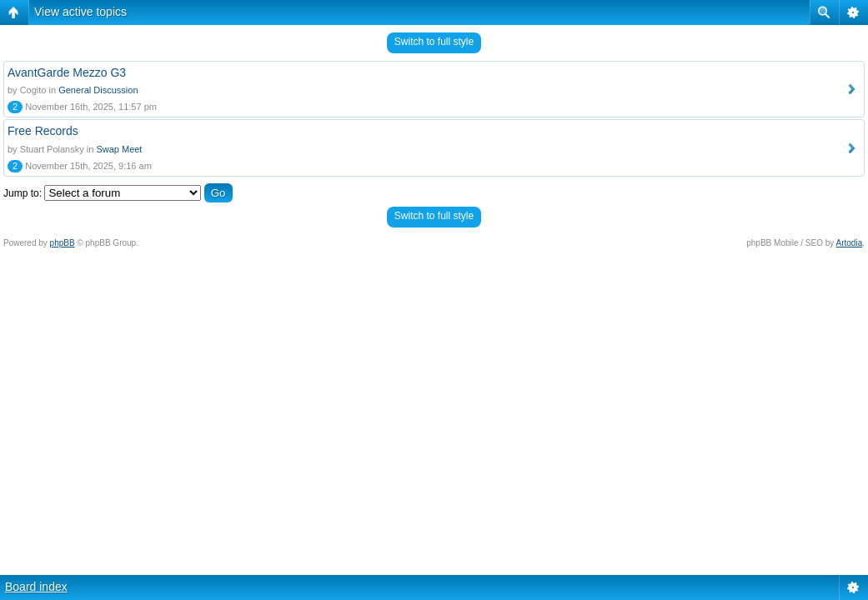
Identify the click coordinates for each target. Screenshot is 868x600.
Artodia (850, 243)
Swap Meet (119, 149)
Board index (36, 587)
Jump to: (23, 193)
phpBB (63, 243)
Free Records (43, 131)
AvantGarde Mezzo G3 (67, 72)
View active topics (80, 12)
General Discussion (98, 90)
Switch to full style (434, 42)
